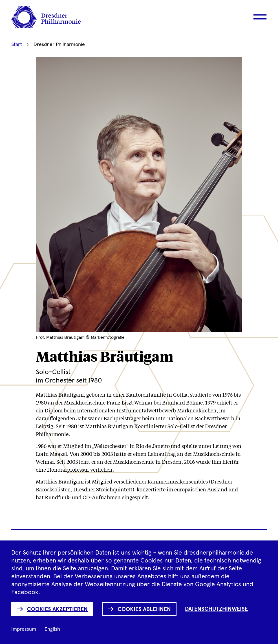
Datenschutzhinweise (216, 609)
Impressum (24, 629)
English (52, 629)
